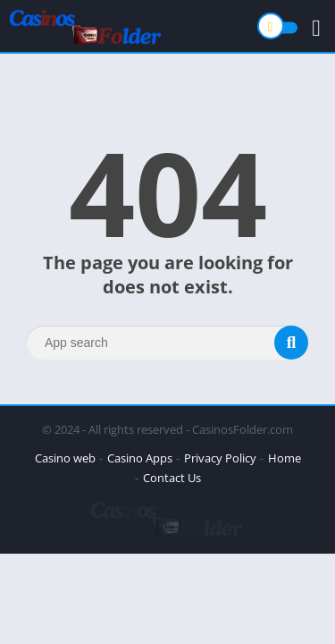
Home (285, 458)
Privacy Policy (220, 458)
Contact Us (172, 478)
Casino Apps (140, 458)
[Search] (167, 343)
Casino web (65, 458)
